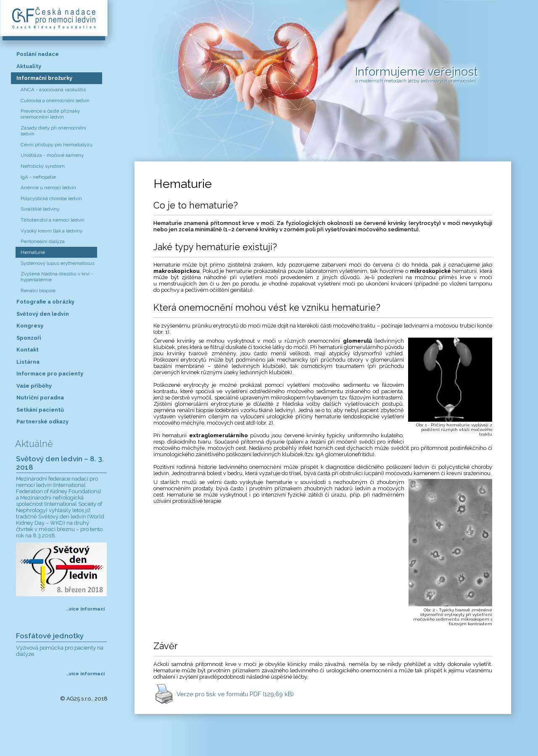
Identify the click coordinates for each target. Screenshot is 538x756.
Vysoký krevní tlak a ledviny (51, 231)
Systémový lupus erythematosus (58, 263)
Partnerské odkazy (42, 422)
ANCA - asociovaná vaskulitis (53, 90)
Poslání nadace (38, 54)
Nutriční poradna (40, 398)
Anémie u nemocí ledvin (48, 188)
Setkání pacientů (40, 410)
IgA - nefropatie (38, 177)
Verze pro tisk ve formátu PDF (235, 694)
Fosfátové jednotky (50, 636)
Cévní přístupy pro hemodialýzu (57, 145)
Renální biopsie (38, 291)
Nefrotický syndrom (43, 166)
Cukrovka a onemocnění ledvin (55, 100)
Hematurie (33, 252)
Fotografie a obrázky (45, 302)
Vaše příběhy (34, 386)
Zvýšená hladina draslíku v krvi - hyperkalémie (57, 277)
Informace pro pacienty (50, 374)
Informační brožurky (44, 78)
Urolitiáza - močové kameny (52, 155)
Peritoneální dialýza (43, 241)
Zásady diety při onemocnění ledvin (53, 131)
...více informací (85, 609)
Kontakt (28, 350)
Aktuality (29, 66)
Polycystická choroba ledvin (51, 198)
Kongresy (30, 326)
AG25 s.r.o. (79, 699)
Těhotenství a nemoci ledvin (53, 220)
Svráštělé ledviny (40, 209)
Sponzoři (29, 338)
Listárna (28, 362)
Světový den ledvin (43, 314)
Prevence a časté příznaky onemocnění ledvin (50, 114)
